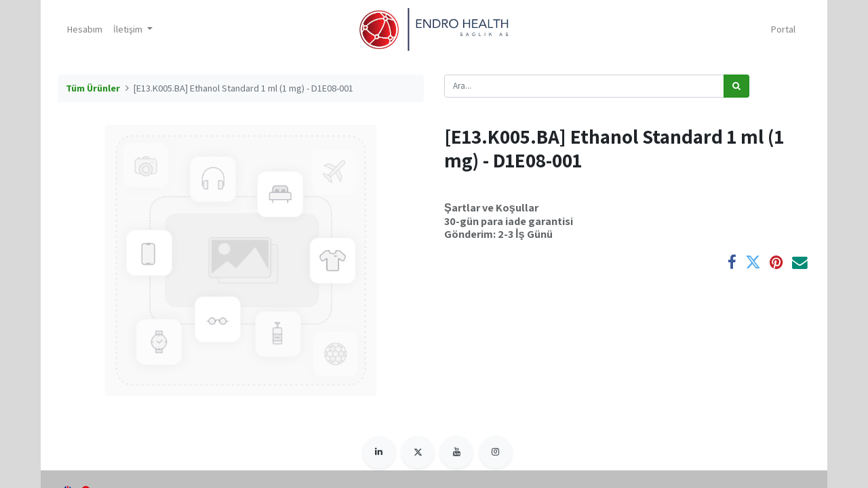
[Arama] (736, 86)
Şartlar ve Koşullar (491, 207)
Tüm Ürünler (93, 88)
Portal (783, 29)
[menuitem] (85, 29)
